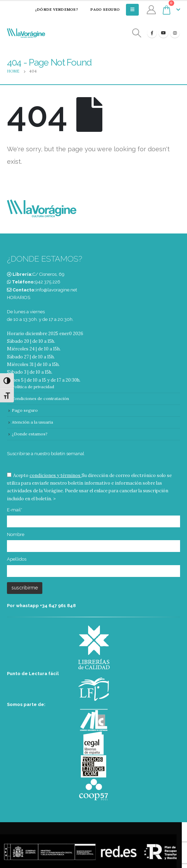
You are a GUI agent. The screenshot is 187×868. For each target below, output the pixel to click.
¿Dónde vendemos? (52, 10)
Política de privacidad (33, 387)
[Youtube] (163, 33)
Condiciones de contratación (40, 398)
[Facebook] (152, 33)
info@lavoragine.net (56, 290)
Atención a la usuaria (32, 422)
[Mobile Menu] (132, 10)
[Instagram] (175, 33)
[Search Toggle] (137, 33)
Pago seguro (101, 10)
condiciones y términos (55, 475)
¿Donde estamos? (30, 434)
